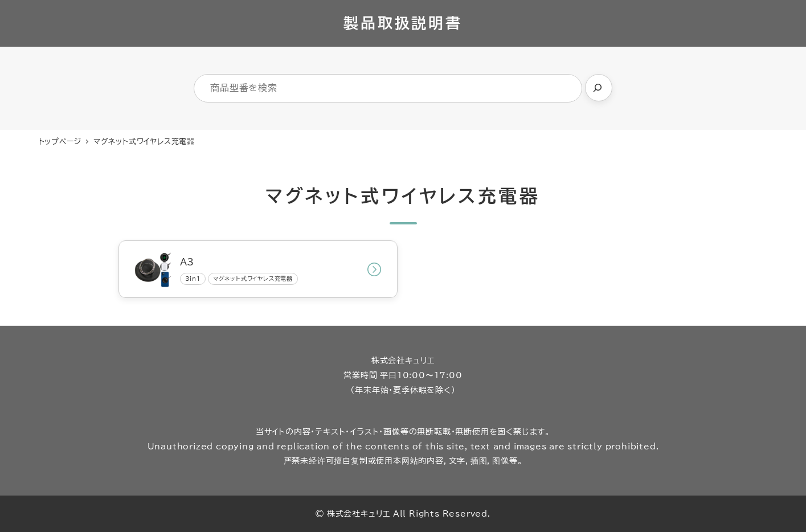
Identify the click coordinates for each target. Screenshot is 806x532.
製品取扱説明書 (403, 23)
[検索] (599, 88)
